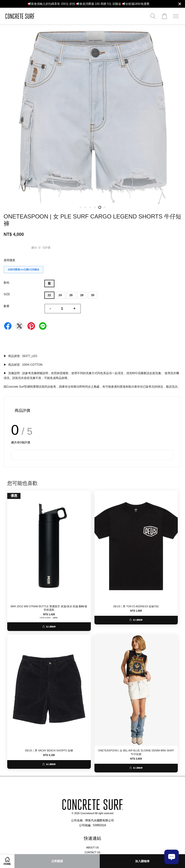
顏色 (7, 283)
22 (49, 295)
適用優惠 (9, 260)
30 (93, 295)
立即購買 (57, 861)
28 (82, 295)
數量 (7, 306)
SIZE (7, 294)
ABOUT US (92, 848)
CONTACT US (92, 852)
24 (60, 295)
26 (71, 295)
